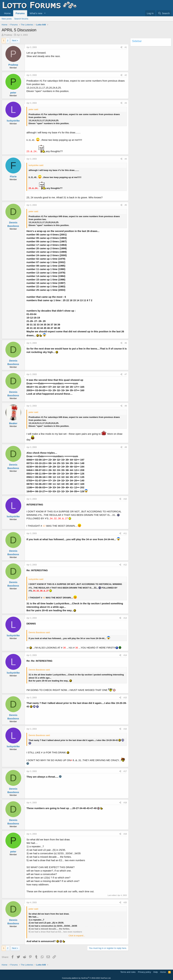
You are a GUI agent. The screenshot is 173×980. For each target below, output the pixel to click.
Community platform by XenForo (86, 978)
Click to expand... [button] (77, 936)
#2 (126, 75)
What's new (36, 13)
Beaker (13, 423)
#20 (125, 903)
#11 (125, 533)
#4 (126, 159)
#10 (125, 499)
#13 (125, 618)
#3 (126, 103)
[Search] (164, 13)
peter (13, 93)
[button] (45, 13)
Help (156, 972)
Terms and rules (128, 972)
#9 (126, 447)
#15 (125, 698)
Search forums (21, 19)
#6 (126, 343)
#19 (125, 834)
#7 (126, 374)
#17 (125, 771)
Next (14, 40)
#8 (126, 406)
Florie (13, 176)
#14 (125, 655)
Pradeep (8, 35)
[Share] (121, 47)
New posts (7, 19)
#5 (126, 205)
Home (7, 13)
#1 (126, 47)
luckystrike (13, 121)
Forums (20, 13)
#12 (125, 565)
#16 (125, 729)
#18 (125, 803)
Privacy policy (144, 972)
